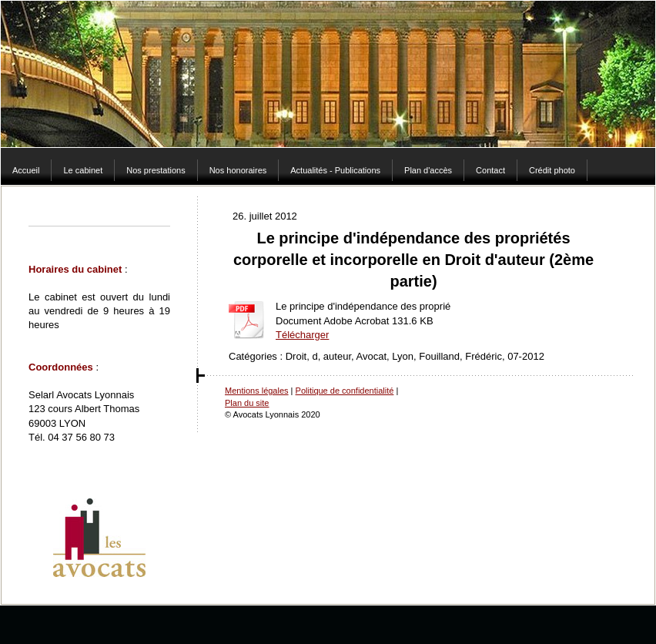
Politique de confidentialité (345, 391)
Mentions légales (257, 391)
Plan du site (247, 403)
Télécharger (302, 335)
